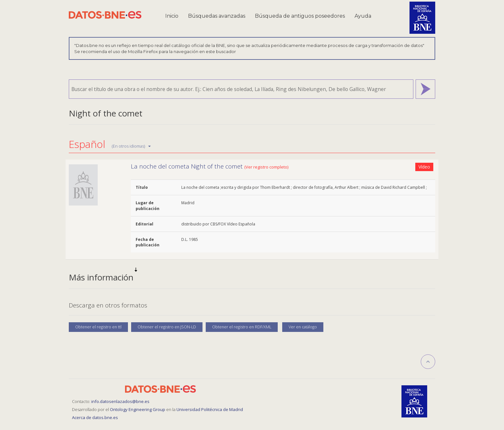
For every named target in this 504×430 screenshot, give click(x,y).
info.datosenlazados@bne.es (120, 401)
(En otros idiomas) (131, 146)
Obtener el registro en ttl (98, 327)
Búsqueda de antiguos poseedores (300, 16)
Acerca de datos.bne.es (95, 417)
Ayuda (363, 16)
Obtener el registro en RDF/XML (242, 327)
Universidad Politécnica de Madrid (210, 409)
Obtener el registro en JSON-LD (167, 327)
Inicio (172, 16)
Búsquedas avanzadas (217, 16)
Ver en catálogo (303, 327)
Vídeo (424, 167)
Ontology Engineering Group (138, 409)
